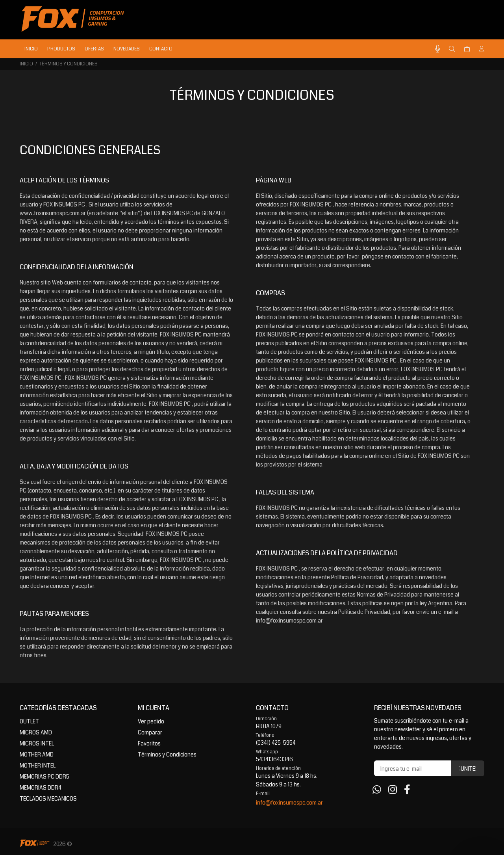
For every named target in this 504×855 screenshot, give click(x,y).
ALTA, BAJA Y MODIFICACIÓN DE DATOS (74, 466)
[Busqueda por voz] (438, 49)
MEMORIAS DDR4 (41, 788)
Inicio (26, 64)
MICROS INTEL (37, 743)
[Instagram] (393, 790)
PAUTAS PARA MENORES (54, 614)
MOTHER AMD (37, 755)
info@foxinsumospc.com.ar (289, 803)
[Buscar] (452, 49)
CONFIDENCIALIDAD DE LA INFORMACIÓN (77, 267)
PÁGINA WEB (274, 180)
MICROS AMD (36, 732)
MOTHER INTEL (38, 766)
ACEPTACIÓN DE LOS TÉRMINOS (64, 180)
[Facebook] (407, 790)
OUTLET (29, 721)
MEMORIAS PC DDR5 (44, 777)
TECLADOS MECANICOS (48, 799)
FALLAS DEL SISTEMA (285, 492)
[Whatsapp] (377, 790)
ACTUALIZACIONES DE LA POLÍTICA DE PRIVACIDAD (327, 553)
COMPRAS (271, 293)
